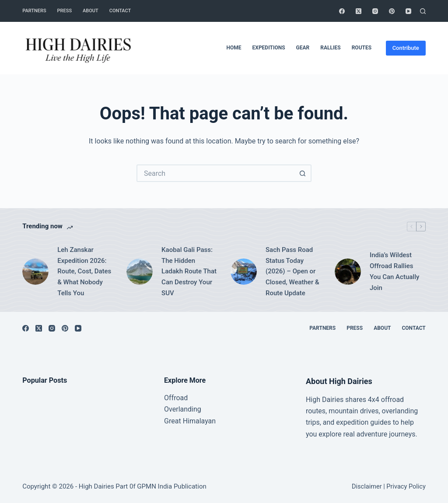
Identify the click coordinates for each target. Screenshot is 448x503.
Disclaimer (367, 487)
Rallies (330, 48)
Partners (34, 11)
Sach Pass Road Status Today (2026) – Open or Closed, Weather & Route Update (292, 271)
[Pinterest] (392, 11)
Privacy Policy (406, 487)
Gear (303, 48)
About (91, 11)
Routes (362, 48)
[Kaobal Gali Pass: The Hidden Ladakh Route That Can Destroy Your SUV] (140, 272)
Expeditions (269, 48)
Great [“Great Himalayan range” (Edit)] (173, 421)
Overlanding (183, 409)
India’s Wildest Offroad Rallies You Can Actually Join (394, 271)
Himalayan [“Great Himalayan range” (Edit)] (198, 421)
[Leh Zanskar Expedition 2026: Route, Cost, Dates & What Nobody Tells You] (35, 272)
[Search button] (303, 173)
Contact (120, 11)
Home (234, 48)
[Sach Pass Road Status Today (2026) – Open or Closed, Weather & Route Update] (244, 272)
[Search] (423, 11)
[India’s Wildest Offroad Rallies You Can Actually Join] (348, 272)
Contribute (406, 48)
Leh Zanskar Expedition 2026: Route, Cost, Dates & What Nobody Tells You (84, 271)
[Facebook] (342, 11)
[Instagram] (375, 11)
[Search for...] (215, 173)
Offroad (176, 398)
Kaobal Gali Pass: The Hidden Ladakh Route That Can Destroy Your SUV (189, 271)
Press (65, 11)
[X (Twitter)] (359, 11)
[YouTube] (408, 11)
